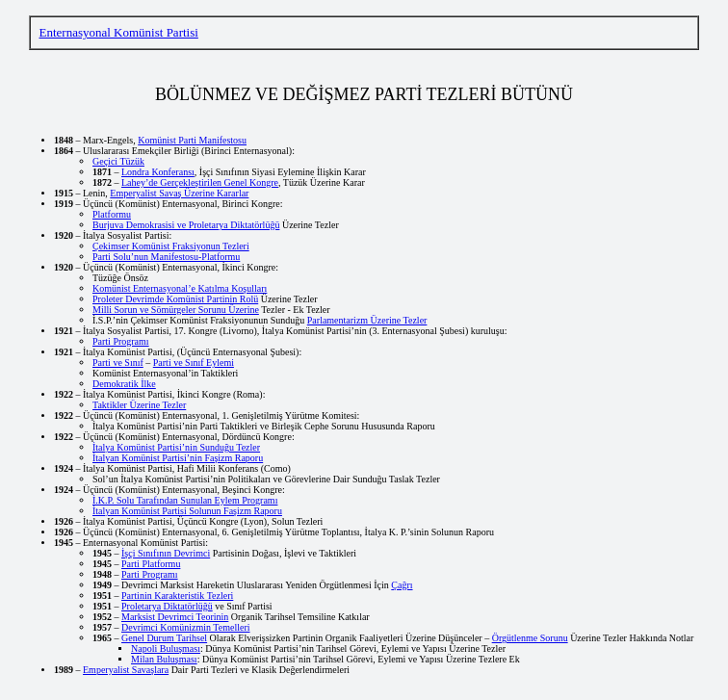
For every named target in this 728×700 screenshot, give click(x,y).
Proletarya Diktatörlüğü (167, 606)
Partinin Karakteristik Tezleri (177, 596)
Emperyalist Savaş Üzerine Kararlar (179, 193)
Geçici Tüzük (118, 161)
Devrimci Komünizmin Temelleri (186, 627)
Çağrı (402, 585)
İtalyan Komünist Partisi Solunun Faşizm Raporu (187, 511)
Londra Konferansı (158, 172)
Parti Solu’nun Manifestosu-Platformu (166, 257)
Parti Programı (121, 341)
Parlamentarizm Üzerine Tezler (367, 320)
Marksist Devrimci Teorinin (175, 617)
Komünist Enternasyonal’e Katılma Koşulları (180, 288)
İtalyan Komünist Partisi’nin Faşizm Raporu (178, 458)
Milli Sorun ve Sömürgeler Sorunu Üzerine (176, 310)
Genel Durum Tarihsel (164, 638)
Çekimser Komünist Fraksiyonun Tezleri (171, 246)
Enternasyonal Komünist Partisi (118, 32)
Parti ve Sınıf (118, 363)
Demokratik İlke (124, 384)
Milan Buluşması (164, 659)
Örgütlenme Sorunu (530, 638)
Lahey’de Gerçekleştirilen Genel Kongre (200, 182)
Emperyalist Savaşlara (126, 670)
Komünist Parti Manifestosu (192, 140)
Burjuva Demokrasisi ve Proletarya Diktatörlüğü (186, 225)
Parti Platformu (151, 564)
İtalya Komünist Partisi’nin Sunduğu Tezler (176, 447)
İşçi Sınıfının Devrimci (166, 553)
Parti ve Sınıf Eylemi (194, 363)
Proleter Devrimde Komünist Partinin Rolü (175, 299)
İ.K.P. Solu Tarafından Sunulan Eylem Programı (185, 500)
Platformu (112, 214)
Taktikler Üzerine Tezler (139, 405)
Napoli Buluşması (166, 648)
